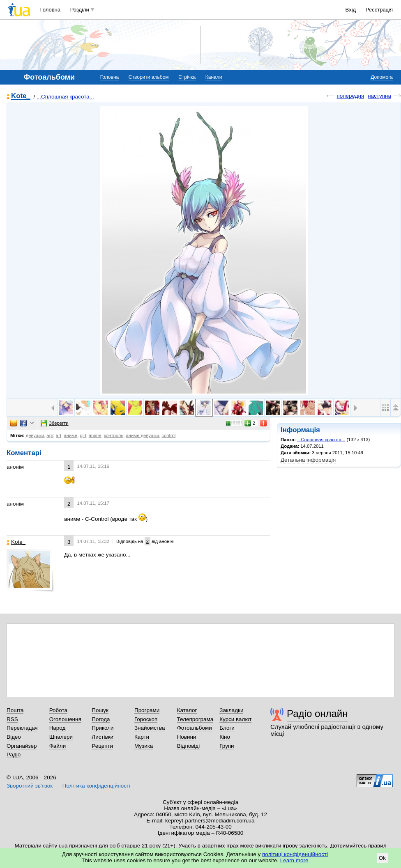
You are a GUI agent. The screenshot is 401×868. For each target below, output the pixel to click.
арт (50, 435)
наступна (379, 96)
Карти (142, 737)
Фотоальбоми (195, 728)
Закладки (231, 710)
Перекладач (22, 728)
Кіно (225, 737)
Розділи (80, 10)
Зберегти (55, 423)
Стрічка (187, 77)
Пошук (100, 710)
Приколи (103, 728)
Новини (187, 737)
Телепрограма (195, 719)
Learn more (294, 860)
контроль (114, 435)
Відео (14, 737)
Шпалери (61, 737)
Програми (147, 710)
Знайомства (150, 728)
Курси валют (235, 719)
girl (83, 435)
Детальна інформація (308, 460)
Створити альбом (149, 77)
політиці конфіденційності (295, 854)
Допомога (382, 77)
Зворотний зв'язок (30, 786)
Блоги (227, 728)
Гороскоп (146, 719)
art (59, 435)
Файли (58, 746)
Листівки (103, 737)
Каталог (187, 710)
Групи (227, 746)
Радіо (14, 755)
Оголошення (65, 719)
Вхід (351, 10)
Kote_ (21, 96)
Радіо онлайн (317, 713)
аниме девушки (143, 435)
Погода (101, 719)
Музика (144, 746)
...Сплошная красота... (65, 97)
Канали (214, 77)
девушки (35, 435)
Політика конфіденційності (96, 786)
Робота (58, 710)
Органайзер (22, 746)
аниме (70, 435)
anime (95, 435)
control (168, 435)
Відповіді (189, 746)
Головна (50, 10)
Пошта (15, 710)
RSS (12, 719)
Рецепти (102, 746)
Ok (382, 858)
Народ (58, 728)
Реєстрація (379, 10)
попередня (350, 96)
